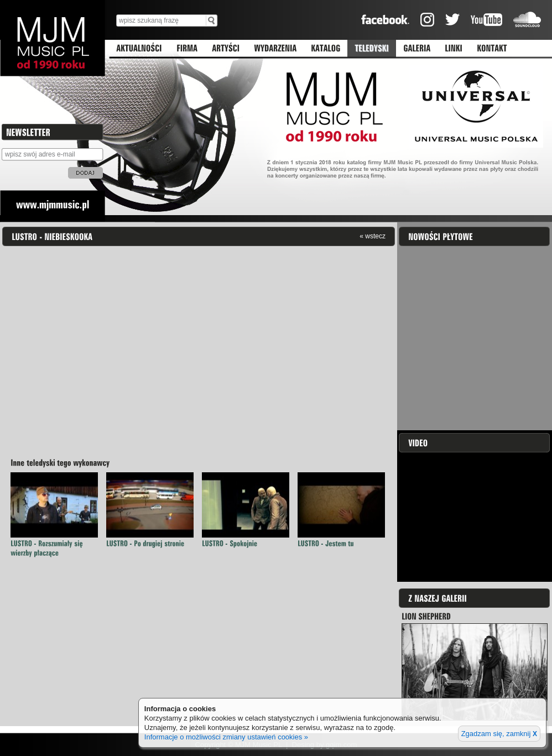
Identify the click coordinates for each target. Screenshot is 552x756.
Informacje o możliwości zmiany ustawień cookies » (226, 737)
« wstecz (373, 236)
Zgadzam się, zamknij (499, 734)
